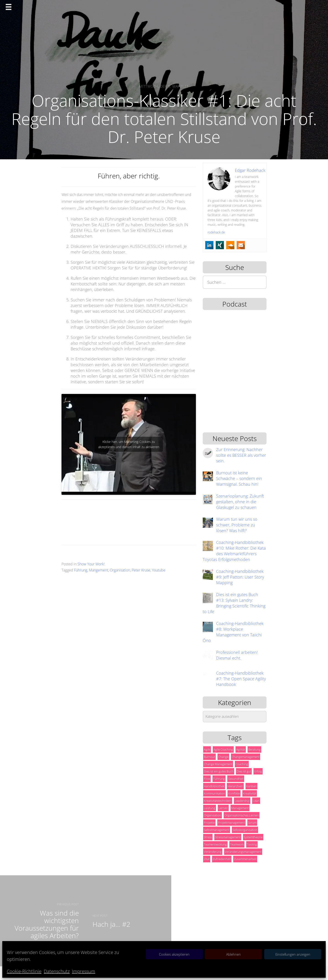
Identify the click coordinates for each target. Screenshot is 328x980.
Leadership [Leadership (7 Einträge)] (242, 801)
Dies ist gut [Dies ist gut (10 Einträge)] (244, 771)
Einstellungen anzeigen (293, 954)
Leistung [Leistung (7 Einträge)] (210, 808)
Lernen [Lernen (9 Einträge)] (223, 808)
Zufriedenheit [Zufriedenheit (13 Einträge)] (222, 859)
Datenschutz (57, 971)
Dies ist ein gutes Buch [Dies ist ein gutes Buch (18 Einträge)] (219, 771)
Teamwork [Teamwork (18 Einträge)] (237, 844)
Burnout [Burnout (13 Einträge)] (209, 757)
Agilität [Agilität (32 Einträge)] (241, 749)
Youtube (159, 570)
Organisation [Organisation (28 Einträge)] (213, 815)
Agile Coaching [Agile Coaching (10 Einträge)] (223, 749)
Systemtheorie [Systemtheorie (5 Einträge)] (253, 837)
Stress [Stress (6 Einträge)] (208, 837)
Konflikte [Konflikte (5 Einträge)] (234, 793)
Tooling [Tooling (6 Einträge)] (252, 844)
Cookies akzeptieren (174, 954)
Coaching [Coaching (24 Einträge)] (242, 764)
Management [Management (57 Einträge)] (240, 808)
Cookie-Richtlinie (24, 971)
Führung (81, 570)
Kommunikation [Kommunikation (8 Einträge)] (214, 793)
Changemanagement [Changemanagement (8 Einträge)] (246, 757)
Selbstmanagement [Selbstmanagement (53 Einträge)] (217, 830)
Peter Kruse (141, 570)
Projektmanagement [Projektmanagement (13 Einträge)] (231, 823)
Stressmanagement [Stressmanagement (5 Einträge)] (228, 837)
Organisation (120, 570)
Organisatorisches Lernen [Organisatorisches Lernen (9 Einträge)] (242, 815)
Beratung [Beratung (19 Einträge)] (254, 749)
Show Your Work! (91, 564)
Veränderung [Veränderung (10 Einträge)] (213, 852)
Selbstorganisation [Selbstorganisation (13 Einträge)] (245, 830)
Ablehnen (233, 954)
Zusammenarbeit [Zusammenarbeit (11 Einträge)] (245, 859)
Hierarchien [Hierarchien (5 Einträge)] (235, 786)
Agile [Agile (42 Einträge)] (207, 749)
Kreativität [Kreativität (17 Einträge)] (250, 793)
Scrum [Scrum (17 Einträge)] (252, 823)
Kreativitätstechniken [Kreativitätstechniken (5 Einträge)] (218, 801)
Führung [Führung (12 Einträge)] (219, 779)
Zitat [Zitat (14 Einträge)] (207, 859)
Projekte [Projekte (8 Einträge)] (209, 823)
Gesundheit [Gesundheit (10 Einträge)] (236, 779)
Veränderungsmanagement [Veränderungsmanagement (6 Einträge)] (243, 852)
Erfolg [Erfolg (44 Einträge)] (258, 771)
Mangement (99, 570)
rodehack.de (216, 232)
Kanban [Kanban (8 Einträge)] (251, 786)
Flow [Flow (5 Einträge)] (207, 779)
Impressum (84, 971)
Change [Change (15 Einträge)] (223, 757)
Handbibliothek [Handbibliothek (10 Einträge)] (214, 786)
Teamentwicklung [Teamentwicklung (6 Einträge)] (215, 844)
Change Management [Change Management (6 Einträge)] (218, 764)
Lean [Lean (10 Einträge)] (256, 801)
